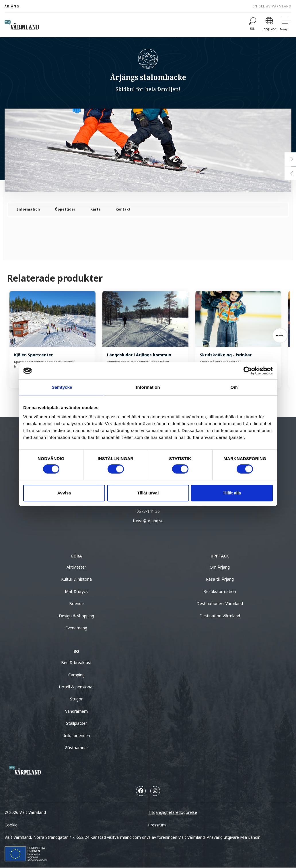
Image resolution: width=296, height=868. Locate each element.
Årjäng (12, 6)
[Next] (280, 335)
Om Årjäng (220, 567)
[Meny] (286, 25)
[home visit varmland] (22, 25)
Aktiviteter (76, 567)
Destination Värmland (220, 616)
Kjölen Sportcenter (33, 355)
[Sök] (252, 25)
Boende (76, 603)
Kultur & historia (76, 579)
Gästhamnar (76, 748)
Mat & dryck (76, 591)
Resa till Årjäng (220, 579)
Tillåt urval (148, 493)
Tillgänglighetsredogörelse (173, 812)
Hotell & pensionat (76, 687)
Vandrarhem (76, 711)
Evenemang (76, 628)
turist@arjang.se (148, 521)
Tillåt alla (232, 493)
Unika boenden (76, 736)
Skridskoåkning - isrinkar (226, 355)
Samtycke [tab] (62, 387)
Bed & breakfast (76, 662)
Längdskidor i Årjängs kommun (139, 355)
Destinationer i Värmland (220, 603)
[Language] (269, 25)
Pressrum (157, 825)
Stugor (76, 699)
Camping (76, 675)
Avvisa (64, 493)
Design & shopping (76, 616)
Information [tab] (148, 387)
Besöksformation (220, 591)
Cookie (11, 825)
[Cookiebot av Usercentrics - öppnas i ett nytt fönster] (248, 371)
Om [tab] (234, 387)
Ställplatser (76, 723)
